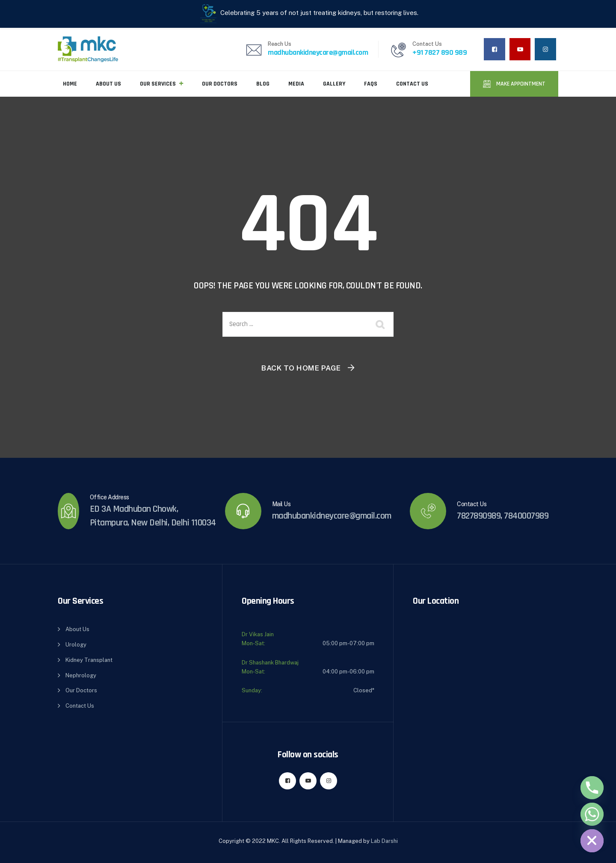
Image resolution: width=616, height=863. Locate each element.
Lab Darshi (384, 841)
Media (296, 84)
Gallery (334, 84)
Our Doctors (220, 84)
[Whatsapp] (592, 814)
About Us (108, 84)
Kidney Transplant (89, 660)
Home (70, 84)
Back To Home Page (301, 368)
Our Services (158, 84)
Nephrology (81, 675)
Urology (76, 645)
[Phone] (592, 788)
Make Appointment (520, 84)
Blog (263, 84)
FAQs (371, 84)
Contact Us (412, 84)
